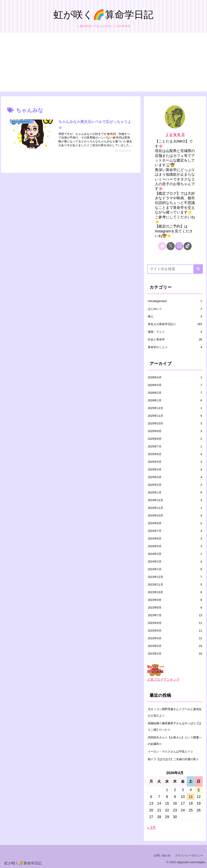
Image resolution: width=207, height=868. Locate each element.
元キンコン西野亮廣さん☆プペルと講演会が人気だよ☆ (175, 712)
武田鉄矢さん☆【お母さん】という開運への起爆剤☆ (175, 741)
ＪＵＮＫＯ (175, 135)
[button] (198, 269)
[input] (175, 269)
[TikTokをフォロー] (188, 246)
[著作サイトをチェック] (162, 246)
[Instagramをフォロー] (179, 246)
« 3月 (152, 828)
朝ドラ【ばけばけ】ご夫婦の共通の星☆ (173, 759)
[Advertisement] (103, 63)
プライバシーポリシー (189, 855)
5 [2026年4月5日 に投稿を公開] (199, 790)
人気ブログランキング (163, 679)
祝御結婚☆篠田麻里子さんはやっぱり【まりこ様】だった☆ (175, 726)
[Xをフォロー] (171, 246)
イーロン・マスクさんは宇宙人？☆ (170, 751)
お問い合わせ (162, 855)
